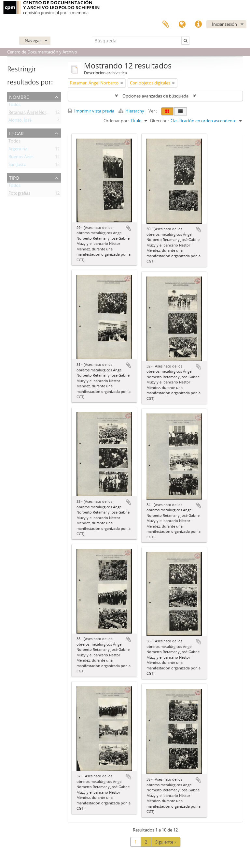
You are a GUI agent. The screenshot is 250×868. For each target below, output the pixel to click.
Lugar (16, 133)
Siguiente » (166, 842)
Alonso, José (20, 121)
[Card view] (167, 111)
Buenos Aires (21, 158)
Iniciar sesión (224, 24)
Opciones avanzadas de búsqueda (155, 96)
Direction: (159, 121)
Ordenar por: (116, 121)
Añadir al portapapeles (129, 228)
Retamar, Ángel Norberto (33, 113)
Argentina (18, 150)
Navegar (33, 40)
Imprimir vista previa (91, 111)
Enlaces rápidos (198, 24)
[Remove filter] (122, 83)
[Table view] (181, 111)
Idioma (182, 24)
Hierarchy (132, 111)
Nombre (19, 96)
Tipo (14, 177)
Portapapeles (166, 24)
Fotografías (19, 194)
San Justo (17, 166)
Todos (14, 106)
